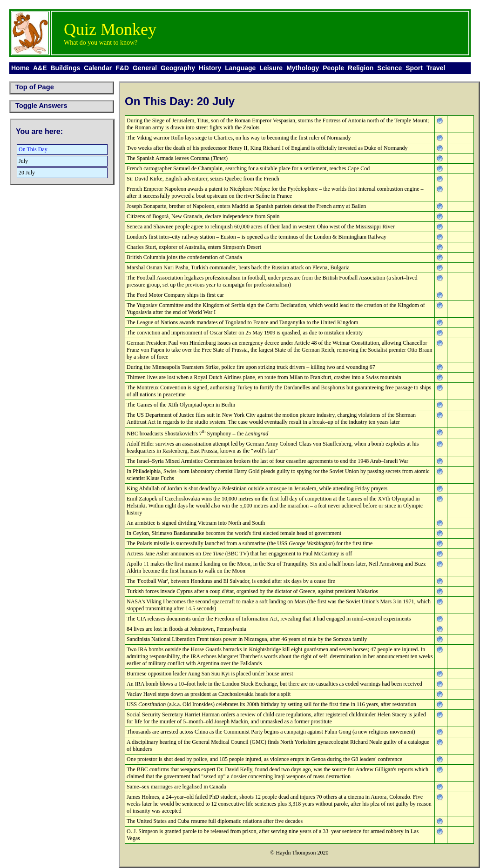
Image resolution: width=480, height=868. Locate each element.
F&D (122, 68)
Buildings (65, 68)
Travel (436, 68)
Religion (361, 68)
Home (20, 68)
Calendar (98, 68)
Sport (414, 68)
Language (240, 68)
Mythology (303, 68)
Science (389, 68)
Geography (178, 68)
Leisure (271, 68)
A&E (40, 68)
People (333, 68)
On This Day (33, 149)
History (210, 68)
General (145, 68)
